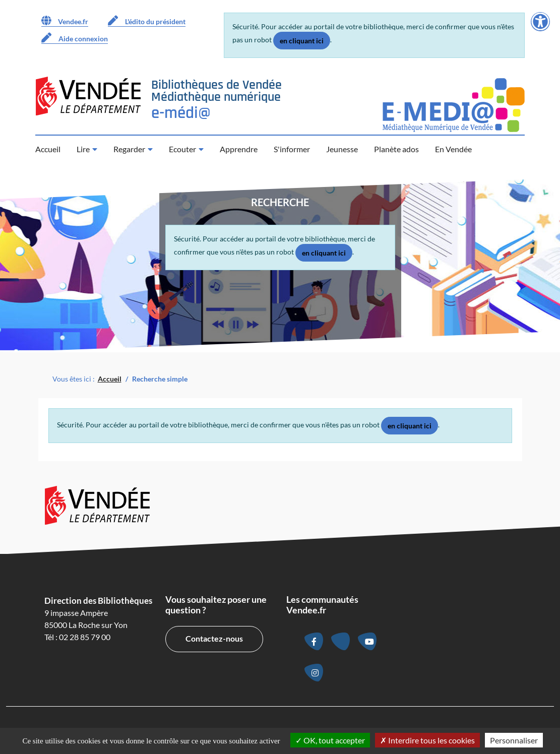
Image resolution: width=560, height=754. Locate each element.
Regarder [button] (129, 149)
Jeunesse (342, 149)
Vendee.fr (65, 21)
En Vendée (453, 149)
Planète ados (396, 149)
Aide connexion (75, 38)
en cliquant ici (302, 41)
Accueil (48, 149)
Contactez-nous (214, 638)
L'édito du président (147, 21)
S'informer (292, 149)
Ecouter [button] (182, 149)
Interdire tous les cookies (427, 740)
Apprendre (239, 149)
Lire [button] (83, 149)
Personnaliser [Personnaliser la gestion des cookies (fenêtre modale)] (514, 740)
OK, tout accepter (330, 740)
